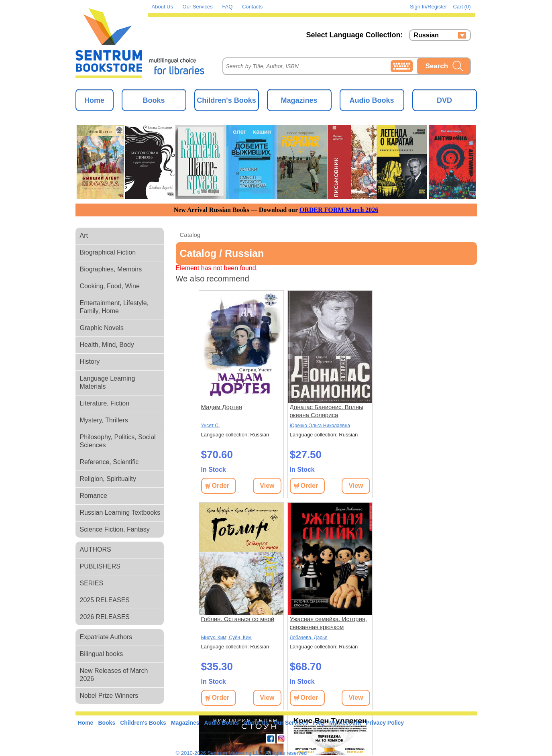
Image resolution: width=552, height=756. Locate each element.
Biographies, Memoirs (111, 269)
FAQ (227, 7)
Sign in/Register (429, 7)
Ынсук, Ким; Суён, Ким (226, 638)
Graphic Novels (102, 328)
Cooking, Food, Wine (110, 286)
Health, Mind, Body (107, 345)
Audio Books (372, 100)
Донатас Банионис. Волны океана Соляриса (327, 411)
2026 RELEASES (105, 617)
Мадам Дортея (222, 407)
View (267, 486)
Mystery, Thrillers (104, 420)
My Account (345, 723)
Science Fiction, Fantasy (115, 529)
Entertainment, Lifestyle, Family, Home (114, 307)
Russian (426, 35)
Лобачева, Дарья (309, 638)
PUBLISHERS (100, 566)
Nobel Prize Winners (109, 696)
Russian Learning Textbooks (120, 512)
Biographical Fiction (108, 252)
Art (84, 235)
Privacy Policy (385, 723)
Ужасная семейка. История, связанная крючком (329, 623)
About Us (162, 7)
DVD (444, 100)
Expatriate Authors (106, 637)
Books (154, 100)
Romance (94, 496)
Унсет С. (211, 426)
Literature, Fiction (105, 403)
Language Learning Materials (108, 382)
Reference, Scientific (109, 462)
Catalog (190, 235)
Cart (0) (462, 7)
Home (94, 100)
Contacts (252, 7)
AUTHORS (96, 549)
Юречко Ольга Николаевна (320, 426)
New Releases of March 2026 (114, 675)
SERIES (92, 583)
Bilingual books (102, 654)
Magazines (299, 100)
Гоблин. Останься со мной (238, 619)
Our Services (198, 7)
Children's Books (226, 100)
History (90, 362)
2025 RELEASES (105, 600)
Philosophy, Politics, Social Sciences (118, 441)
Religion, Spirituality (108, 479)
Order (221, 486)
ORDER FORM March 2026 (339, 210)
